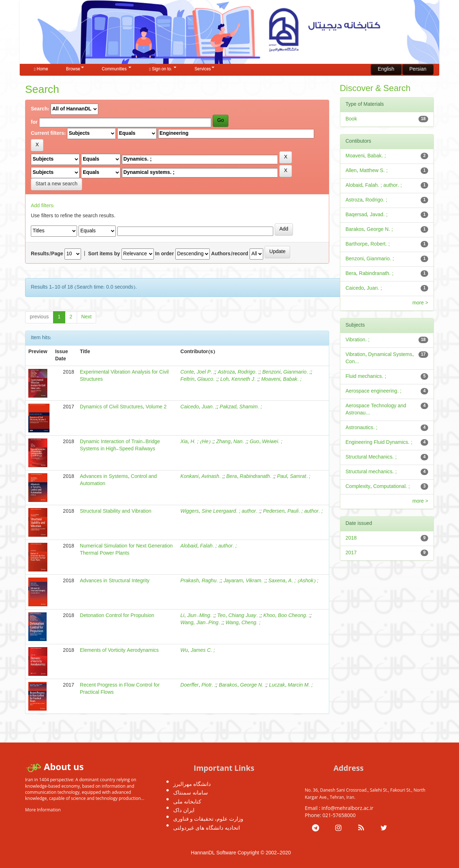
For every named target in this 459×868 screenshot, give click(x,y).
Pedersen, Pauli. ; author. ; (293, 511)
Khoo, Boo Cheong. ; (287, 616)
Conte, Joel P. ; (198, 372)
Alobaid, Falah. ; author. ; (209, 546)
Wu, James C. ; (198, 651)
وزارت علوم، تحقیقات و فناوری (208, 819)
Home (41, 69)
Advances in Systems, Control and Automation (119, 480)
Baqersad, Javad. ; (367, 215)
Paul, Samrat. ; (294, 477)
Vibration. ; (358, 340)
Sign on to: (163, 69)
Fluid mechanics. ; (366, 377)
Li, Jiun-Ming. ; (197, 616)
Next (87, 317)
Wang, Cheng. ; (243, 623)
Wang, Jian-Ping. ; (202, 623)
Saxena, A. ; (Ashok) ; (293, 581)
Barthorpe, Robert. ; (368, 244)
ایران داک (184, 810)
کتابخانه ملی (187, 801)
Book (351, 119)
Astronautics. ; (362, 428)
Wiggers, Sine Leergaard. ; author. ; (220, 511)
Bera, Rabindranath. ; (250, 477)
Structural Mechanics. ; (371, 457)
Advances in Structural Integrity (115, 581)
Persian (418, 69)
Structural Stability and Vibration (116, 511)
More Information (43, 810)
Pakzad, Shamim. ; (241, 407)
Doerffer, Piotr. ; (198, 685)
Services (204, 69)
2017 (351, 553)
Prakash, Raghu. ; (201, 581)
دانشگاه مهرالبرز (192, 784)
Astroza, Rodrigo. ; (238, 372)
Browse (75, 69)
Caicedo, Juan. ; (199, 407)
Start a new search (56, 184)
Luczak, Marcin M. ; (291, 685)
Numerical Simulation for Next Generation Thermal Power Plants (126, 550)
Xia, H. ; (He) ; (197, 442)
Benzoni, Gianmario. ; (287, 372)
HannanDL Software (213, 853)
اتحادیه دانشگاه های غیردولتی (207, 827)
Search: (40, 109)
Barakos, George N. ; (242, 685)
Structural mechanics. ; (371, 472)
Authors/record (230, 254)
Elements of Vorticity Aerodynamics (119, 651)
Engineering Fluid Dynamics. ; (379, 443)
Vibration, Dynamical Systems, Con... (380, 358)
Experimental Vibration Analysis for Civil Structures (124, 376)
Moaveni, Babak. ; (281, 380)
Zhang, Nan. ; (231, 442)
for (34, 123)
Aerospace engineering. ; (374, 391)
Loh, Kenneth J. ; (239, 380)
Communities (117, 69)
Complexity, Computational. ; (378, 487)
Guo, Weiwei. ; (266, 442)
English (386, 69)
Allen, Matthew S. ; (367, 171)
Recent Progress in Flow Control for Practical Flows (120, 689)
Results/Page (47, 254)
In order (165, 254)
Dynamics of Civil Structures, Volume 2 (123, 407)
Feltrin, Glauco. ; (199, 380)
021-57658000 (339, 815)
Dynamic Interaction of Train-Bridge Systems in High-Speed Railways (120, 445)
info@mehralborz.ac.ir (348, 808)
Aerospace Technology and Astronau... (376, 410)
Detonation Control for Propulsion (117, 616)
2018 (351, 538)
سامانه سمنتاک (191, 792)
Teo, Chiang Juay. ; (239, 616)
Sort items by (104, 254)
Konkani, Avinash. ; (202, 477)
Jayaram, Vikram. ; (244, 581)
